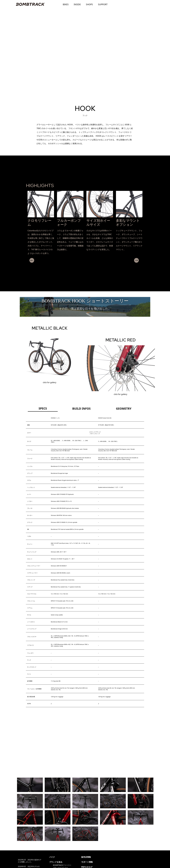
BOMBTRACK (30, 4)
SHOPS (89, 4)
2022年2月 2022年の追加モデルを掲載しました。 (30, 861)
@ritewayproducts (110, 857)
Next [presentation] (139, 260)
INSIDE (77, 4)
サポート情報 (87, 862)
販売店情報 (86, 857)
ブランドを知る (56, 862)
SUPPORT (103, 4)
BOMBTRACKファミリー (62, 865)
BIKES (66, 4)
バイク (52, 857)
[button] (84, 265)
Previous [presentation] (30, 260)
